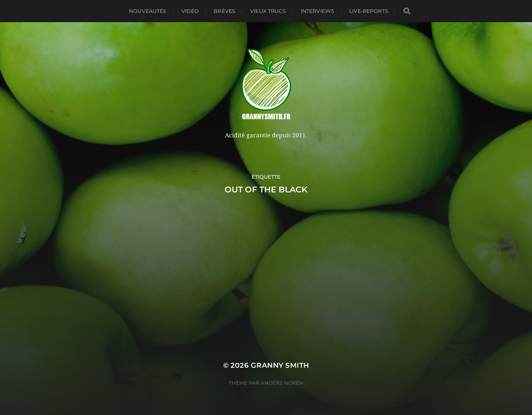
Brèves (224, 11)
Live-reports (369, 11)
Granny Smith (280, 365)
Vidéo (190, 11)
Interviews (318, 11)
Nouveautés (148, 11)
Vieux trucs (268, 11)
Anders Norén (282, 383)
